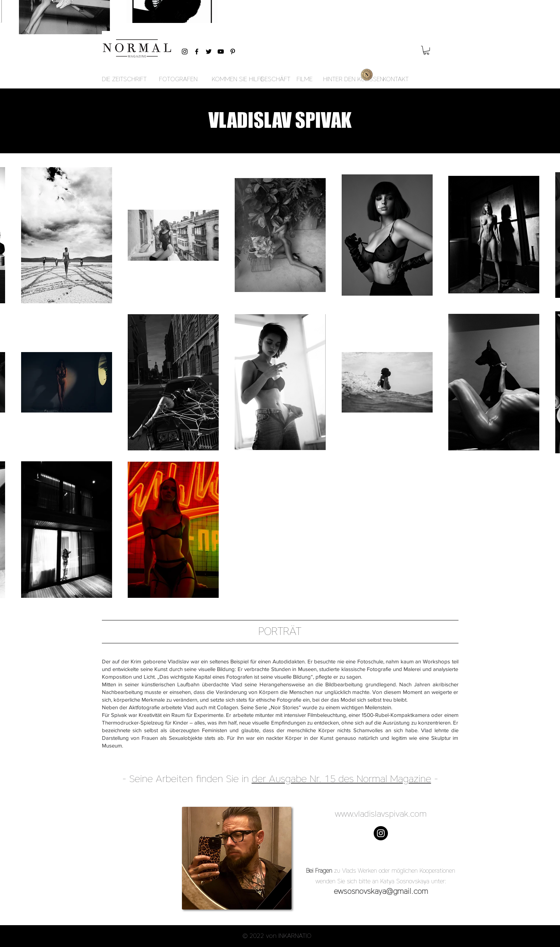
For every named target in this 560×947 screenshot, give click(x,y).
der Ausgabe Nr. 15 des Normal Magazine (341, 779)
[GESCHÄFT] (275, 79)
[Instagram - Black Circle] (381, 833)
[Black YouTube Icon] (221, 52)
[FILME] (305, 79)
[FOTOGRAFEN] (178, 79)
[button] (426, 50)
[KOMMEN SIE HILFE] (238, 79)
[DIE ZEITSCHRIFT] (124, 79)
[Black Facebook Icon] (197, 52)
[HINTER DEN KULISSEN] (354, 79)
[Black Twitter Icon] (209, 52)
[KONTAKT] (396, 79)
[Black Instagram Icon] (185, 52)
